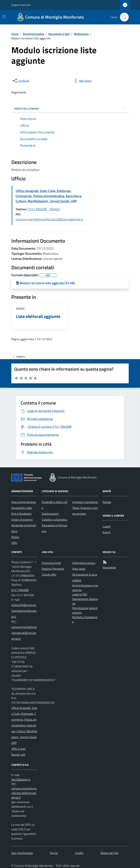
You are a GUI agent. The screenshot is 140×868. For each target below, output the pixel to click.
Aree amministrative (24, 502)
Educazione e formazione (55, 528)
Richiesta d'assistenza (85, 619)
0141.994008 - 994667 (44, 209)
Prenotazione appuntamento (85, 610)
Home (15, 34)
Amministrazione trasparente (85, 588)
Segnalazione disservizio (85, 601)
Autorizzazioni (50, 514)
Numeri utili (18, 754)
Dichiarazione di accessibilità (85, 577)
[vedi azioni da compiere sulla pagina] (82, 81)
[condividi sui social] (21, 81)
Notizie (107, 502)
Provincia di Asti (51, 563)
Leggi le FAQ (80, 594)
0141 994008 (20, 590)
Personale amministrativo (24, 528)
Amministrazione (33, 34)
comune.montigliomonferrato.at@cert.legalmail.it (49, 219)
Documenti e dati (59, 34)
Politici (15, 537)
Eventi (107, 532)
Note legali (79, 569)
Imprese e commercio (85, 502)
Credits (79, 853)
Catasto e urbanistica (55, 519)
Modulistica (81, 34)
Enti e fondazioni (21, 514)
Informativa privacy (84, 563)
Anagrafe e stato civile (55, 505)
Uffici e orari (18, 749)
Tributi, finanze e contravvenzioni (85, 511)
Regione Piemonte (21, 5)
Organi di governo (22, 519)
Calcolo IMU (49, 574)
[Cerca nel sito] (123, 17)
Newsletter (109, 567)
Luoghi (107, 526)
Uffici (14, 543)
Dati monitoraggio (22, 853)
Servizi (20, 309)
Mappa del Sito (109, 853)
